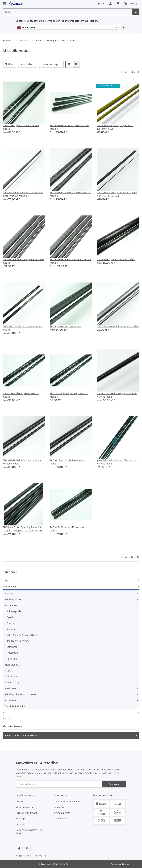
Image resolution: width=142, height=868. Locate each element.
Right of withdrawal (26, 813)
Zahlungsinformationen (67, 801)
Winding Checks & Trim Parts (21, 694)
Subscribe (114, 784)
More (5, 712)
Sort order (26, 64)
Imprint (20, 824)
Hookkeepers (12, 665)
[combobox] (67, 27)
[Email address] (59, 784)
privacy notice (34, 773)
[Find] (67, 12)
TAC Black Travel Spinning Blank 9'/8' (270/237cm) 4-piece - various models (23, 529)
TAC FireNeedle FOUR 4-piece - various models (23, 261)
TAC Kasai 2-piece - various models (116, 259)
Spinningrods (14, 611)
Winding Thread (14, 599)
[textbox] (67, 27)
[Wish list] (118, 4)
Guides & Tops (13, 682)
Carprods (11, 623)
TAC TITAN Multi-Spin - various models (118, 326)
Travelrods (12, 653)
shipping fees (45, 856)
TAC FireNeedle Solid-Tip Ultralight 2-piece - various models (23, 194)
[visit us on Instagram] (27, 849)
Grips (8, 671)
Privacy (20, 801)
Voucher (7, 718)
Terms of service (25, 807)
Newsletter (60, 819)
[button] (110, 4)
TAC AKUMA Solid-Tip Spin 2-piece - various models (22, 462)
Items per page (50, 64)
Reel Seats (11, 688)
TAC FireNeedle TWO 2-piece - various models (70, 194)
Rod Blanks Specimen (18, 641)
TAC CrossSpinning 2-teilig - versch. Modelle (69, 395)
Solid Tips (12, 659)
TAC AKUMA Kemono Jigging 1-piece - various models (117, 395)
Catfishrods (13, 647)
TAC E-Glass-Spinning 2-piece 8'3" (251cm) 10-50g (115, 127)
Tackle (6, 581)
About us (59, 807)
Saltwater (11, 629)
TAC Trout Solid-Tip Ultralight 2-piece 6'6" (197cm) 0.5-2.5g (117, 194)
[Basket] (131, 4)
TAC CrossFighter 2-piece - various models (21, 127)
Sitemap (20, 819)
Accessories (11, 700)
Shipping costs (62, 813)
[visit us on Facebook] (19, 849)
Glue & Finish (12, 677)
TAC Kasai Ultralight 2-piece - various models (22, 328)
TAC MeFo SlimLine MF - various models (67, 529)
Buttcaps (10, 593)
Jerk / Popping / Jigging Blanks (22, 635)
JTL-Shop (125, 864)
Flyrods (10, 617)
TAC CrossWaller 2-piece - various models (21, 395)
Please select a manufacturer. (21, 736)
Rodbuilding (9, 587)
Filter (9, 64)
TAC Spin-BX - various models (66, 326)
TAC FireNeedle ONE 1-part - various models (69, 127)
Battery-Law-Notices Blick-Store (30, 832)
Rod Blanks (11, 605)
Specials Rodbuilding (16, 706)
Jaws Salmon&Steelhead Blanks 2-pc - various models (117, 462)
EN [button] (99, 4)
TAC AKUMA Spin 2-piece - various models (68, 462)
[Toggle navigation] (4, 2)
